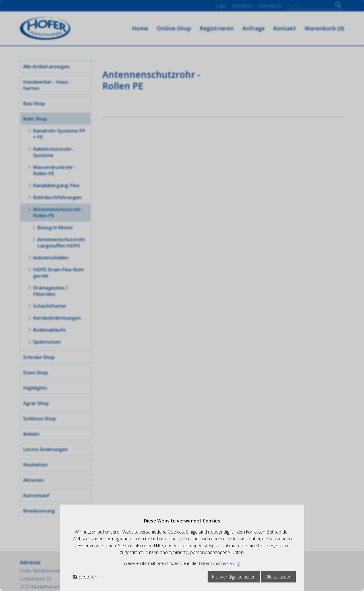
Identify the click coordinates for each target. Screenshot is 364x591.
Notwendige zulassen (234, 577)
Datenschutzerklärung (219, 563)
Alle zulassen (278, 577)
